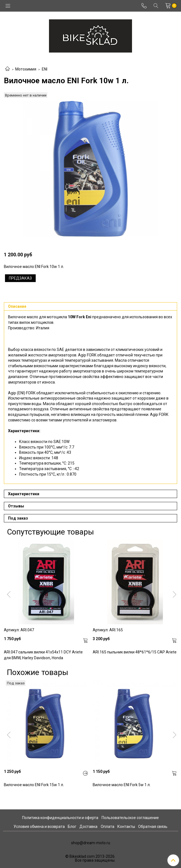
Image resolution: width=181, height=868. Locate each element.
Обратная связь (153, 827)
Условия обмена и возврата (39, 827)
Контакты (126, 827)
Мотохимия (26, 69)
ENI (45, 69)
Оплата (108, 827)
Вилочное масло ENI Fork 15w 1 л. (34, 785)
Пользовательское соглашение (130, 818)
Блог (72, 827)
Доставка (88, 827)
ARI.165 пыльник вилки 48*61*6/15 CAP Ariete (135, 652)
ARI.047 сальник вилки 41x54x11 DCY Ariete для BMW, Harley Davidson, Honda (43, 655)
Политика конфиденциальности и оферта (60, 818)
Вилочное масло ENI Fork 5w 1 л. (122, 785)
